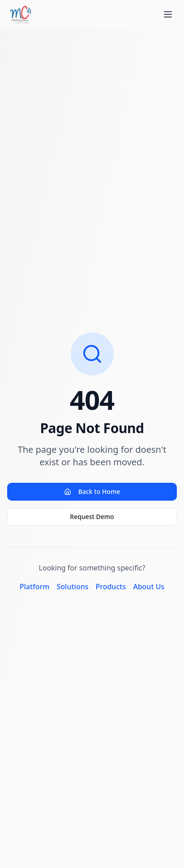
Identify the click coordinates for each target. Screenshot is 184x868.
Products (111, 587)
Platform (35, 587)
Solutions (73, 587)
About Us (149, 587)
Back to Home (92, 491)
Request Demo (92, 517)
